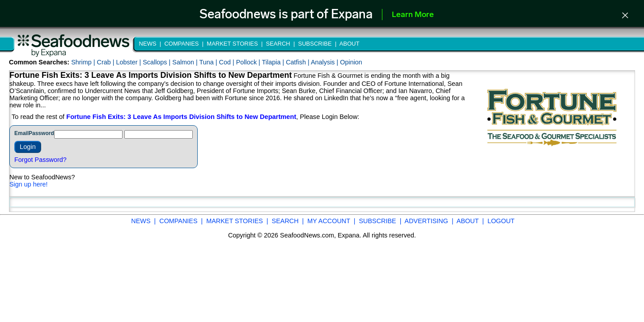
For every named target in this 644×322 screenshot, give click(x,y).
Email (21, 133)
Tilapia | (274, 62)
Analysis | (325, 62)
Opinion (351, 62)
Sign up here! (29, 184)
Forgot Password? (40, 160)
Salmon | (186, 62)
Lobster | (129, 62)
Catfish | (298, 62)
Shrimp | (84, 62)
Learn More (413, 15)
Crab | (106, 62)
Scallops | (157, 62)
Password (41, 133)
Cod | (228, 62)
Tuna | (209, 62)
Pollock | (249, 62)
